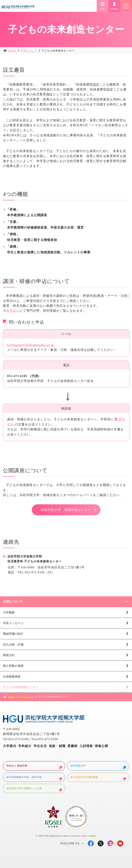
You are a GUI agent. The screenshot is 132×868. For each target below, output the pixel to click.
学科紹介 (25, 746)
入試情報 (86, 746)
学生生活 (40, 746)
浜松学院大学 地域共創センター (66, 510)
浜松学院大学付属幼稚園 (98, 778)
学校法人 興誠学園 (34, 766)
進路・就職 (57, 746)
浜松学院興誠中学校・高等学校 (34, 778)
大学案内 (10, 746)
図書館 (72, 746)
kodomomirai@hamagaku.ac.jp (31, 345)
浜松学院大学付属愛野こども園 (34, 789)
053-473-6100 (35, 572)
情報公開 (101, 746)
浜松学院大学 (98, 766)
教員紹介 (13, 311)
